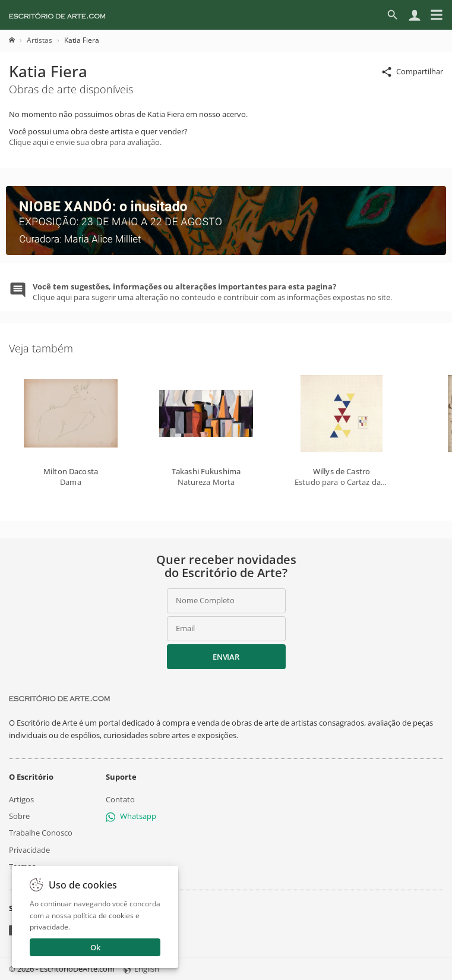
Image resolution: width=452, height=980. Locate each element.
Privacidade (29, 849)
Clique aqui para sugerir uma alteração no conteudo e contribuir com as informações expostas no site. (212, 292)
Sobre (19, 816)
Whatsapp (131, 816)
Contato (120, 799)
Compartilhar (412, 72)
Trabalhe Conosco (41, 833)
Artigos (21, 799)
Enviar (226, 657)
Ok (95, 947)
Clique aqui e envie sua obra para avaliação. (85, 142)
